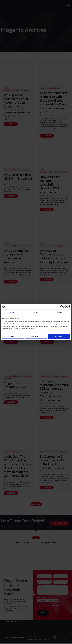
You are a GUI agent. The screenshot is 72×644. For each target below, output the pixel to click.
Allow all (59, 336)
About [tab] (60, 312)
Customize (36, 336)
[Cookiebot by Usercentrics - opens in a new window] (62, 307)
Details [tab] (36, 312)
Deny (13, 336)
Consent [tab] (13, 312)
